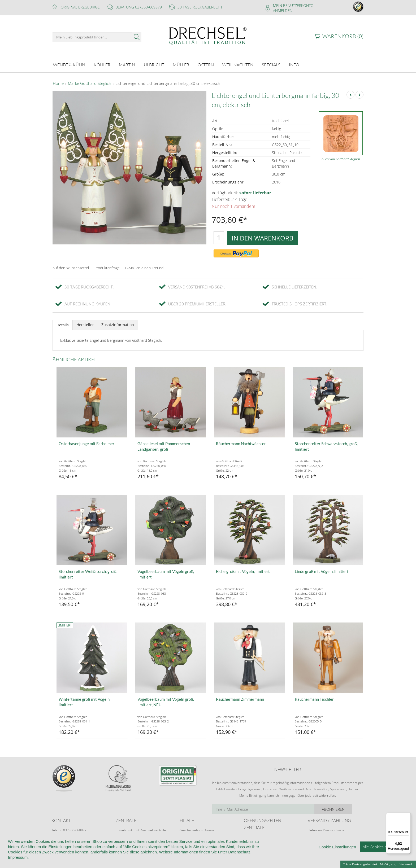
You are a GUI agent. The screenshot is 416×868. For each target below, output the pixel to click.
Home (58, 83)
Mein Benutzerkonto (293, 5)
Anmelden (283, 10)
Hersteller (85, 324)
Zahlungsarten (318, 840)
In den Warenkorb (263, 237)
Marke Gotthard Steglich (90, 83)
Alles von (341, 159)
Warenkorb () (343, 36)
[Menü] (408, 816)
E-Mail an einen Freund (144, 267)
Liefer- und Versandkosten (327, 830)
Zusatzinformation (118, 324)
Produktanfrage (107, 267)
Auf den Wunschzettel (71, 267)
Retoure (314, 835)
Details (63, 325)
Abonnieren (345, 809)
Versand (406, 864)
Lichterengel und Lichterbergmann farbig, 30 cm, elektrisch (168, 83)
